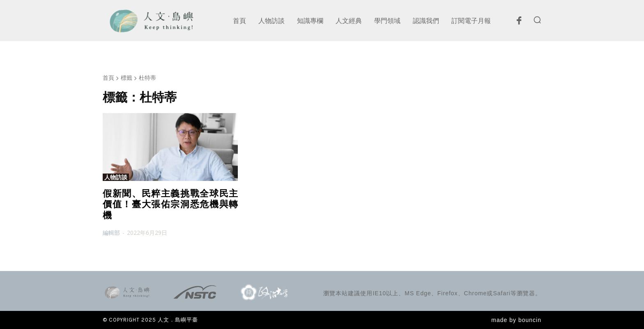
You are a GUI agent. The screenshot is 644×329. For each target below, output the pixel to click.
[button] (537, 20)
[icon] (519, 23)
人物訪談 (116, 177)
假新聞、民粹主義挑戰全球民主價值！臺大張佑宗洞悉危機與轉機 (170, 204)
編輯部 (111, 233)
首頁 (108, 78)
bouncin (530, 320)
